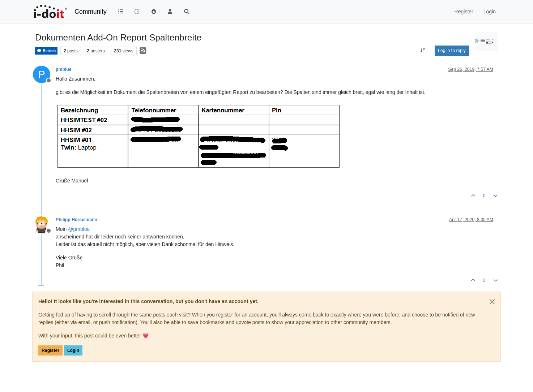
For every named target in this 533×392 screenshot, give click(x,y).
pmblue (64, 69)
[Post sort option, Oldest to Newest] (423, 51)
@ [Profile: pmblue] (79, 229)
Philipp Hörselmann (76, 220)
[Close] (492, 302)
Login (73, 350)
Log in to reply (452, 51)
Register (50, 350)
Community (91, 12)
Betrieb (46, 51)
